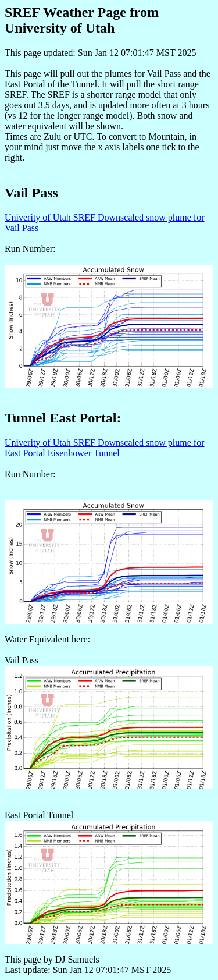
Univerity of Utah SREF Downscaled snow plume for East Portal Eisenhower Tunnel (105, 448)
